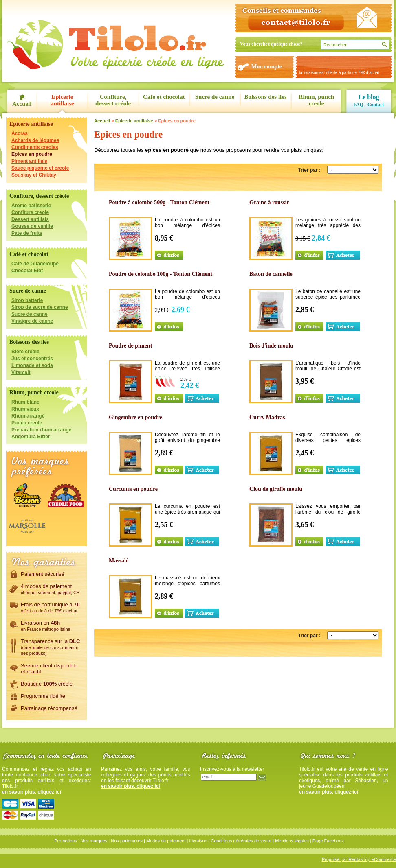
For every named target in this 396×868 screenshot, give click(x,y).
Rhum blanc (25, 402)
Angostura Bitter (31, 437)
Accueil (22, 104)
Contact (376, 105)
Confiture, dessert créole (113, 100)
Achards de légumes (35, 140)
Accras (20, 133)
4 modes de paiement (50, 589)
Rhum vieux (25, 409)
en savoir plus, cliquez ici (32, 792)
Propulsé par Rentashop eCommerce (359, 859)
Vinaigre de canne (32, 321)
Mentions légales (292, 841)
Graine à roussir (269, 202)
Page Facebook (328, 841)
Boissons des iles (266, 97)
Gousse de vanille (32, 226)
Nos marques (94, 841)
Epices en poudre (32, 154)
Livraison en (46, 625)
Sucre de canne (215, 97)
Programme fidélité (43, 696)
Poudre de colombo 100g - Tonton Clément (161, 274)
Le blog (368, 97)
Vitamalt (21, 372)
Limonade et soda (32, 365)
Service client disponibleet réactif (49, 668)
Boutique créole (47, 684)
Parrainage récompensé (49, 708)
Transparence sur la (50, 647)
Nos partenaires (127, 841)
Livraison (198, 841)
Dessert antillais (30, 219)
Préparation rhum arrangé (41, 430)
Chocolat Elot (27, 271)
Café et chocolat (164, 97)
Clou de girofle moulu (276, 489)
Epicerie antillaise (62, 100)
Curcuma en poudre (133, 489)
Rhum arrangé (28, 416)
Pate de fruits (27, 233)
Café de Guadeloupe (35, 264)
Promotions (66, 841)
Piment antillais (29, 161)
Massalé (119, 561)
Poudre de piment (130, 346)
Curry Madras (267, 417)
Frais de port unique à (50, 607)
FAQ (358, 105)
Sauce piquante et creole (40, 168)
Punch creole (27, 423)
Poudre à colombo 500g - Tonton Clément (159, 202)
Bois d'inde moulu (271, 346)
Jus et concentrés (32, 359)
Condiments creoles (35, 147)
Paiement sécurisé (43, 574)
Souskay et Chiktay (34, 175)
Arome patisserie (31, 206)
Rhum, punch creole (317, 100)
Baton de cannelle (271, 274)
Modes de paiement (166, 841)
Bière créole (25, 352)
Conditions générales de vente (241, 841)
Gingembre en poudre (135, 417)
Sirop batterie (27, 300)
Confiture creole (30, 212)
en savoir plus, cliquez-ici (329, 792)
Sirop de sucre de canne (40, 307)
